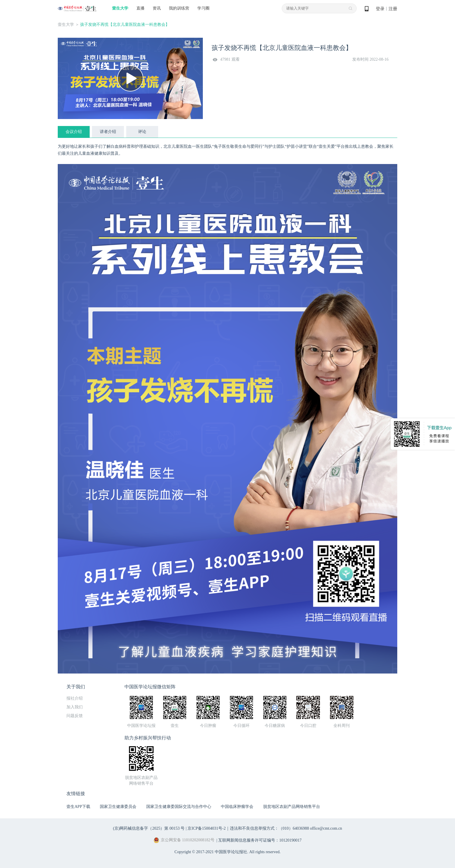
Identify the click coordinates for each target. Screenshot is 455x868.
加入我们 (75, 707)
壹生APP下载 (78, 807)
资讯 (157, 8)
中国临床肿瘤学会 (237, 807)
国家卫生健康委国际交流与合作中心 (179, 807)
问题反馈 (75, 716)
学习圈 (203, 8)
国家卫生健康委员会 (118, 807)
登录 (380, 9)
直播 (140, 8)
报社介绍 (75, 698)
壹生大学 (120, 8)
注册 (393, 9)
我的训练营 (179, 8)
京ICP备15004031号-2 (206, 828)
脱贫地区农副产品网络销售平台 (292, 807)
